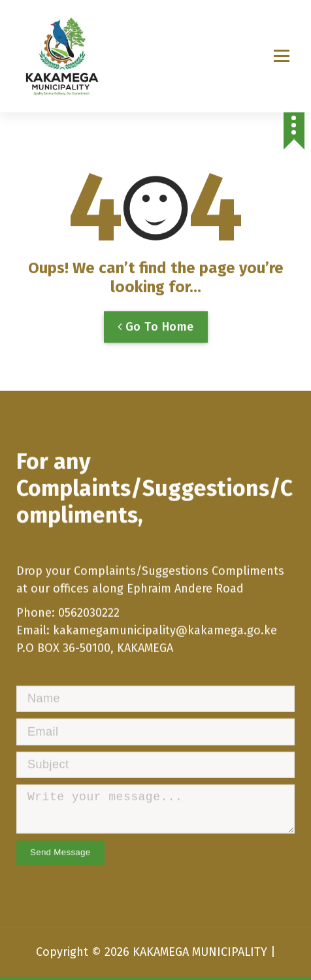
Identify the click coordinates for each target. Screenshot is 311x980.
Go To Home (156, 337)
